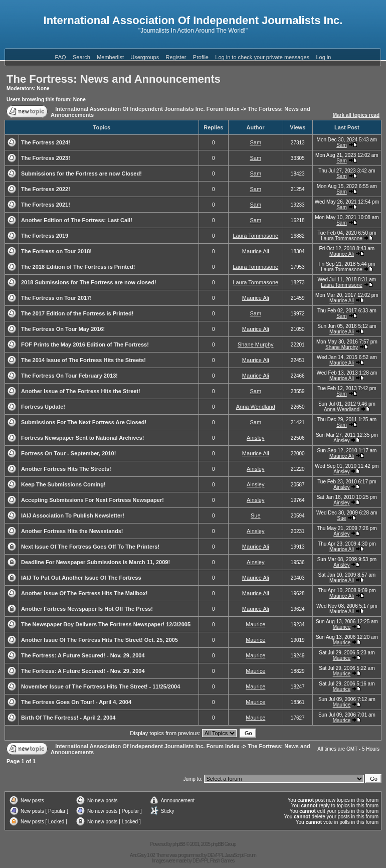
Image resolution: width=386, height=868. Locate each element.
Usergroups (145, 57)
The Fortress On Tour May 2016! (63, 329)
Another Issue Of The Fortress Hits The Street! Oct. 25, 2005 (100, 640)
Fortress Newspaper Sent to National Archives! (82, 438)
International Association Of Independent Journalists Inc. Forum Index (147, 109)
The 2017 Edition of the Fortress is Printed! (77, 313)
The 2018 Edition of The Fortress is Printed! (78, 267)
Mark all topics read (356, 115)
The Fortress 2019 (45, 236)
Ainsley (255, 438)
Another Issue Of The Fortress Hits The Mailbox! (84, 593)
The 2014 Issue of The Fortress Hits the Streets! (83, 360)
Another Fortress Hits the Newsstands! (72, 531)
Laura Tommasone (255, 236)
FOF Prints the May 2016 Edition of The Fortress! (85, 344)
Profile (201, 57)
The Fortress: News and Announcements (114, 79)
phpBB (179, 844)
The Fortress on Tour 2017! (56, 298)
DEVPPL (216, 855)
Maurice (255, 624)
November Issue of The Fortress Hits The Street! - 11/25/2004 (101, 686)
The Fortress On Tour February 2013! (69, 376)
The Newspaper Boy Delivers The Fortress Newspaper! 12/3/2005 (106, 624)
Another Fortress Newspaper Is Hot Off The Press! (87, 609)
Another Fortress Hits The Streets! (66, 469)
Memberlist (110, 57)
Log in (323, 57)
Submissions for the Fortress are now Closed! (81, 173)
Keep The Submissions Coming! (63, 484)
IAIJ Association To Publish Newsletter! (73, 515)
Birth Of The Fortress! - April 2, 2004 (68, 718)
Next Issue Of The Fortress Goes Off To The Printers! (90, 547)
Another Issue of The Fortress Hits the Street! (81, 391)
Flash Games (222, 861)
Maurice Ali (256, 251)
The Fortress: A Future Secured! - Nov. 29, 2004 (83, 655)
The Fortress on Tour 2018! (56, 251)
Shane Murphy (256, 344)
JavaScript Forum (241, 855)
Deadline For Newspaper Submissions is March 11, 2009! (95, 562)
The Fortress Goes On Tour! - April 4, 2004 (76, 702)
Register (176, 57)
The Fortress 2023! (46, 158)
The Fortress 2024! (46, 142)
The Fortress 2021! (46, 205)
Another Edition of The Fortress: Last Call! (77, 220)
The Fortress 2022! (46, 189)
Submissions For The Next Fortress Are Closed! (84, 422)
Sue (256, 515)
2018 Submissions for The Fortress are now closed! (89, 282)
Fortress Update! (43, 407)
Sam (255, 142)
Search (81, 57)
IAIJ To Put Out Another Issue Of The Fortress (81, 578)
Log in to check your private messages (262, 57)
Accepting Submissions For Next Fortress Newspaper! (92, 500)
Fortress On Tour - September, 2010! (68, 453)
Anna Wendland (256, 407)
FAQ (61, 57)
